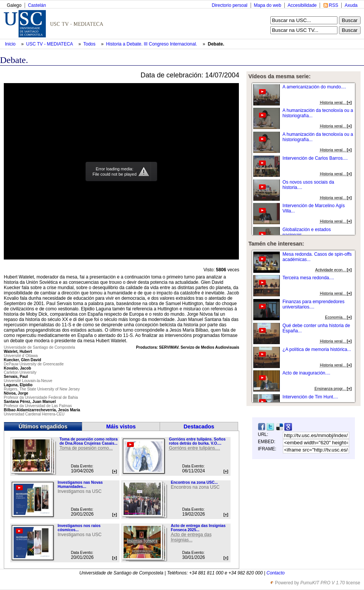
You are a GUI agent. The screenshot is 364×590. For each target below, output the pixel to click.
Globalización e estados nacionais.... (307, 232)
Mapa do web (268, 5)
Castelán (37, 5)
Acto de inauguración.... (306, 373)
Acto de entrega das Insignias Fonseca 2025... (198, 528)
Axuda (351, 5)
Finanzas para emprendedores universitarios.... (313, 304)
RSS (333, 5)
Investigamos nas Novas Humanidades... (80, 485)
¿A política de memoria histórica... (317, 349)
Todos (90, 44)
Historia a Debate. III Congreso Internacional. (152, 44)
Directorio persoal (229, 5)
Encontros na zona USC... (194, 482)
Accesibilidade (302, 5)
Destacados (199, 426)
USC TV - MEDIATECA (50, 44)
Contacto (276, 573)
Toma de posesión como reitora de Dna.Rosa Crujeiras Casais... (89, 441)
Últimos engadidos (43, 426)
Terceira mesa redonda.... (308, 278)
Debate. (216, 44)
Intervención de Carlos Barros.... (315, 158)
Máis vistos (121, 426)
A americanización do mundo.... (314, 87)
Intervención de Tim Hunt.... (310, 397)
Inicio (11, 44)
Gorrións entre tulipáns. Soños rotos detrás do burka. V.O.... (197, 441)
